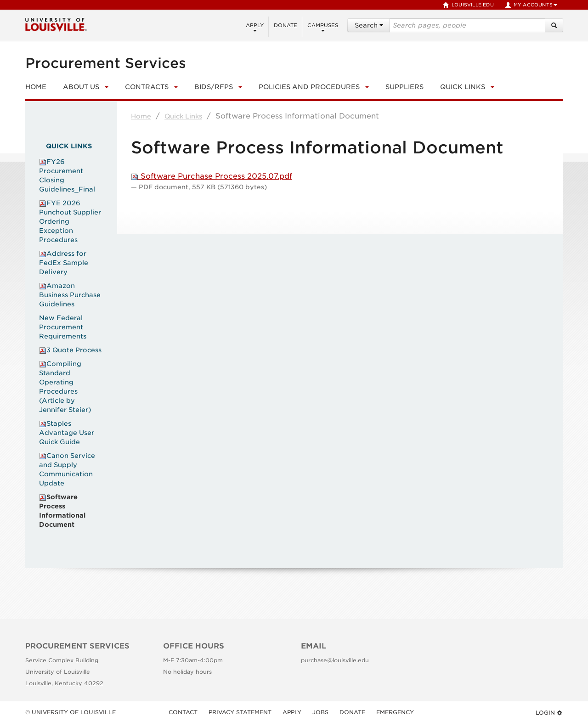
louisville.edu (468, 5)
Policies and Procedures (309, 87)
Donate (286, 25)
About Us (81, 87)
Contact (183, 712)
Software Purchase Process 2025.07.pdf (212, 176)
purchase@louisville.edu (335, 660)
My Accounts (531, 5)
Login (549, 713)
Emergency (395, 712)
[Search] (554, 25)
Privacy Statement (240, 712)
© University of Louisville (71, 712)
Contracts (147, 87)
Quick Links (463, 87)
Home (141, 116)
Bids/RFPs (214, 87)
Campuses (323, 27)
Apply (255, 27)
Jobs (320, 712)
